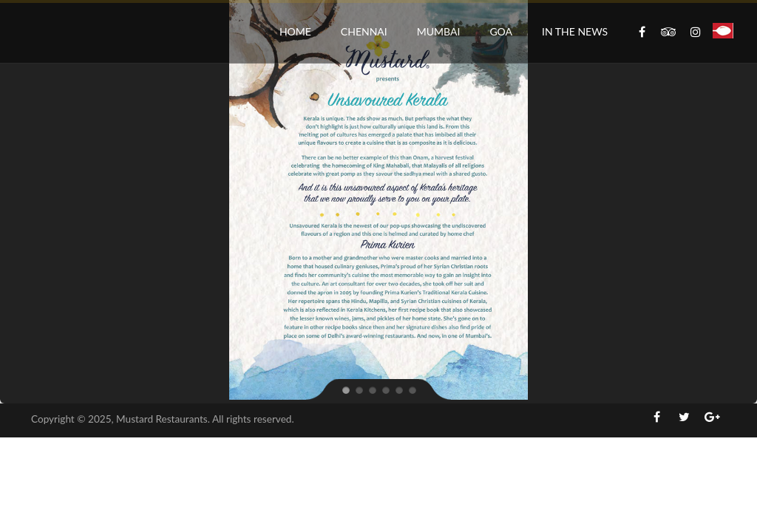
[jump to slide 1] (345, 389)
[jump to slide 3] (372, 389)
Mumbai (439, 31)
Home (295, 31)
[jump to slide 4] (385, 389)
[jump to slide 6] (412, 389)
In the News (575, 31)
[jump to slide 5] (398, 389)
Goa (501, 31)
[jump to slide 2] (359, 389)
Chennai (364, 31)
